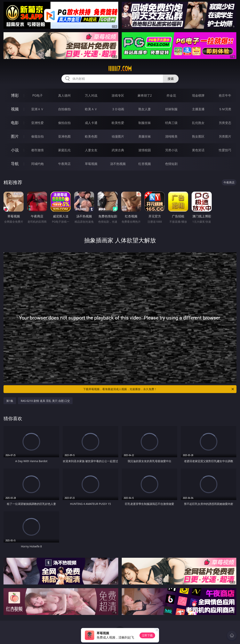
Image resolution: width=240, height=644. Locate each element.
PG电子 (38, 95)
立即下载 (147, 635)
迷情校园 (145, 150)
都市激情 (37, 150)
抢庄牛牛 (225, 95)
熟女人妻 (145, 109)
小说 (15, 150)
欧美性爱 (118, 123)
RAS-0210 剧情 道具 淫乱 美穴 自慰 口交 (45, 401)
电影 (15, 123)
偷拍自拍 (64, 123)
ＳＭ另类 (225, 109)
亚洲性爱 (37, 123)
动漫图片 (118, 136)
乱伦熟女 (198, 123)
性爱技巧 (225, 150)
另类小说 (171, 150)
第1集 (10, 401)
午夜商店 (64, 164)
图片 (15, 136)
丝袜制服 (171, 109)
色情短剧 (171, 164)
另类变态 (225, 123)
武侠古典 (118, 150)
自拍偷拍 (64, 109)
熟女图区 (198, 136)
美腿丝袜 (145, 136)
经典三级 (171, 123)
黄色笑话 (198, 150)
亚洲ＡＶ (37, 109)
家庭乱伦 (64, 150)
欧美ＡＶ (91, 109)
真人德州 (64, 95)
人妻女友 (91, 150)
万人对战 (91, 95)
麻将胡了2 (145, 95)
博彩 (15, 95)
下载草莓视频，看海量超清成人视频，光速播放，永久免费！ (159, 389)
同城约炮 (37, 164)
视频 (15, 109)
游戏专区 (118, 95)
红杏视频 (145, 164)
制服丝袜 (145, 123)
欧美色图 (91, 136)
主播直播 (198, 109)
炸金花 (171, 95)
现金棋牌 (198, 95)
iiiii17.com (120, 69)
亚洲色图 (64, 136)
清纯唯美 (171, 136)
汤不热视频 (118, 164)
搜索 (171, 79)
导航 (15, 164)
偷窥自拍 (37, 136)
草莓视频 (91, 164)
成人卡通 (91, 123)
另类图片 (225, 136)
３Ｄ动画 (118, 109)
